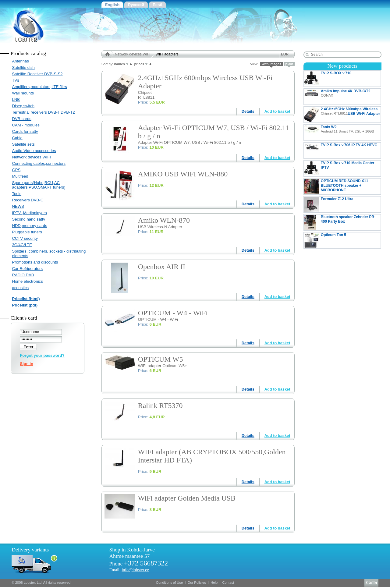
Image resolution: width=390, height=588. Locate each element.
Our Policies (197, 583)
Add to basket (277, 111)
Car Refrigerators (27, 269)
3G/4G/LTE (22, 245)
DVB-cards (21, 119)
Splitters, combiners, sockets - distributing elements (49, 253)
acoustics (20, 288)
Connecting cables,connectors (39, 163)
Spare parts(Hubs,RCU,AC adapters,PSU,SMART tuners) (39, 185)
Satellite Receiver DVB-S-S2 (37, 74)
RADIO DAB (23, 275)
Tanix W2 (339, 133)
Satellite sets (23, 144)
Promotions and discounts (35, 262)
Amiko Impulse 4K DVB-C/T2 (337, 97)
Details (248, 111)
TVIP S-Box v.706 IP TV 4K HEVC (342, 151)
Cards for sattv (25, 131)
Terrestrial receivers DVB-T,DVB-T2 (43, 112)
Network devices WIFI (31, 157)
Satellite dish (23, 67)
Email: (129, 570)
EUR (285, 54)
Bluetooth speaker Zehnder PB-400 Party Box (340, 222)
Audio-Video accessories (34, 151)
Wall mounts (23, 93)
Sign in (27, 364)
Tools (17, 194)
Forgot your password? (42, 355)
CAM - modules (26, 125)
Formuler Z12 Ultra (342, 204)
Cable (17, 138)
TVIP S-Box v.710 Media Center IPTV (339, 168)
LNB (16, 99)
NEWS (18, 206)
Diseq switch (23, 106)
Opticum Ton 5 (335, 240)
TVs (15, 80)
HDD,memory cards (29, 226)
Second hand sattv (28, 219)
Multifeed (20, 176)
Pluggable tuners (27, 232)
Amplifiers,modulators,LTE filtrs (39, 87)
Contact (228, 583)
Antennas (20, 61)
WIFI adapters (167, 54)
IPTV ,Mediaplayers (29, 213)
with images (271, 64)
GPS (16, 170)
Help (214, 583)
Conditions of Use (169, 583)
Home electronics (27, 281)
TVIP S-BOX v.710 (342, 79)
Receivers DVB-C (28, 200)
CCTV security (25, 238)
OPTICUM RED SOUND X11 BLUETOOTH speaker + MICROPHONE (336, 186)
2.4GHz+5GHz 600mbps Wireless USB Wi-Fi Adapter (342, 115)
